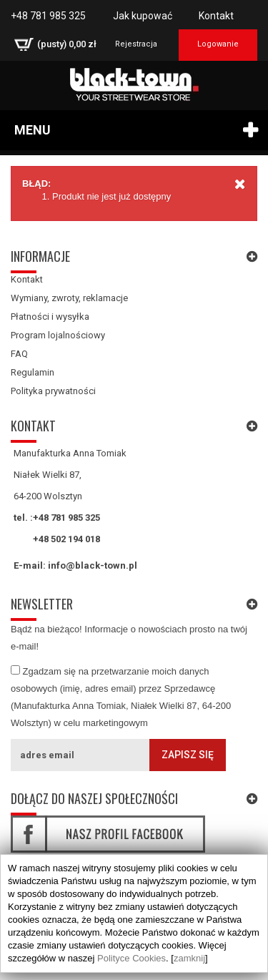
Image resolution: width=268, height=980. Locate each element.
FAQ (19, 354)
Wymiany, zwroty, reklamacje (69, 298)
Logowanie (218, 44)
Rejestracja (136, 44)
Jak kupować (143, 16)
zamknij (189, 958)
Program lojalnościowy (58, 335)
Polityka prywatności (53, 391)
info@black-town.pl (93, 565)
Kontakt (216, 16)
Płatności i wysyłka (50, 317)
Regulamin (33, 372)
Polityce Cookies (131, 958)
